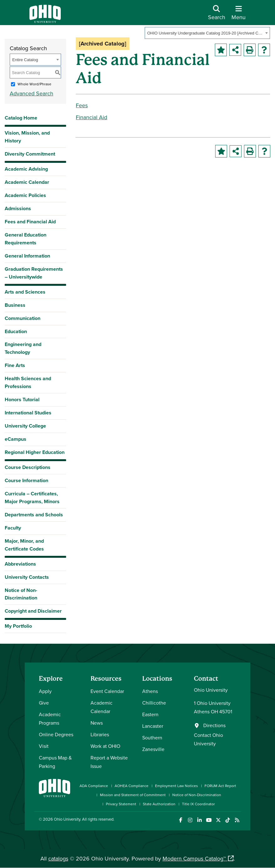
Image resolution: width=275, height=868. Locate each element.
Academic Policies (25, 195)
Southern (152, 738)
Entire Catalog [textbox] (25, 60)
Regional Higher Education (35, 452)
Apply (45, 691)
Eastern (150, 714)
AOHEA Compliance (132, 786)
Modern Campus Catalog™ (194, 858)
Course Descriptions (28, 467)
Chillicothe (154, 703)
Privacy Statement (121, 804)
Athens (150, 691)
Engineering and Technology (23, 348)
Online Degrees (56, 734)
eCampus (16, 439)
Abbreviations (20, 564)
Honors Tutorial (22, 399)
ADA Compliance (94, 786)
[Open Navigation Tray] (239, 15)
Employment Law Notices (176, 786)
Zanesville (153, 749)
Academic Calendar (27, 182)
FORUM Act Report (220, 786)
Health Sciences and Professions (28, 382)
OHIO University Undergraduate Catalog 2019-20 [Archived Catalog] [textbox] (205, 33)
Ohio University (67, 819)
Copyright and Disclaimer (33, 611)
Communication (23, 318)
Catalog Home (21, 118)
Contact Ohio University (208, 739)
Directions (214, 725)
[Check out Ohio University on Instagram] (190, 820)
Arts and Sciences (25, 292)
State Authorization (159, 804)
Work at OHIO (105, 746)
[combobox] (207, 33)
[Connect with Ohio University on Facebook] (181, 820)
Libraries (100, 734)
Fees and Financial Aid (30, 222)
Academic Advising (26, 169)
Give (44, 703)
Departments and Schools (34, 515)
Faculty (13, 528)
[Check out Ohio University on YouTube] (209, 820)
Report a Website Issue (109, 762)
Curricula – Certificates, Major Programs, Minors (32, 498)
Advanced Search (31, 93)
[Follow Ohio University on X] (218, 820)
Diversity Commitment (30, 154)
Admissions (18, 208)
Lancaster (153, 726)
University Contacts (27, 577)
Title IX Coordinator (198, 804)
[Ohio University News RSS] (237, 820)
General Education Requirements (26, 239)
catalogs (58, 858)
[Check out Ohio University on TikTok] (228, 820)
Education (16, 331)
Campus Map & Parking (55, 762)
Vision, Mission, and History (27, 137)
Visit (44, 746)
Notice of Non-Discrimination (21, 594)
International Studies (28, 413)
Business (15, 305)
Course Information (26, 480)
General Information (27, 256)
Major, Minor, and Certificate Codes (24, 545)
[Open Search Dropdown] (217, 15)
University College (25, 426)
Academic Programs (50, 719)
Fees (82, 105)
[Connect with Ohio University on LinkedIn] (199, 820)
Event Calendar (107, 691)
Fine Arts (15, 365)
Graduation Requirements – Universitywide (34, 273)
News (97, 723)
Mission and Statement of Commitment (133, 795)
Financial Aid (91, 117)
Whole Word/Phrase (34, 84)
